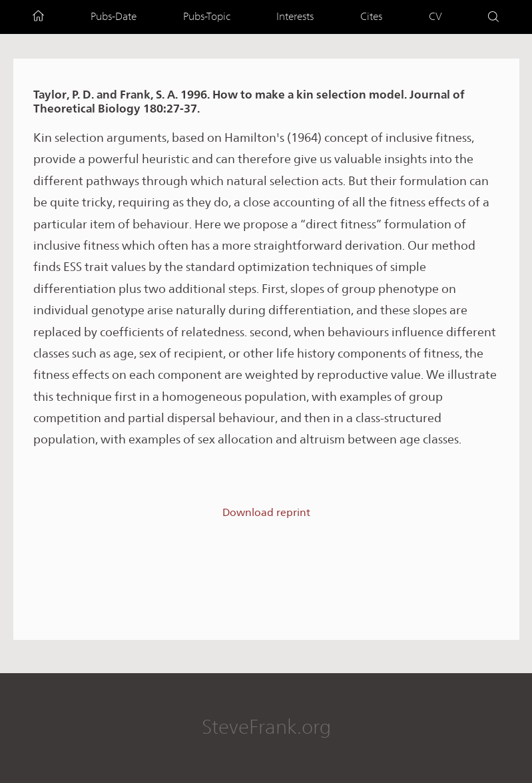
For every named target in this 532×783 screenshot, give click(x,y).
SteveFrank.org (266, 727)
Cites (371, 16)
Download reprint (266, 512)
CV (435, 16)
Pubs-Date (114, 16)
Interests (295, 16)
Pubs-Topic (207, 16)
